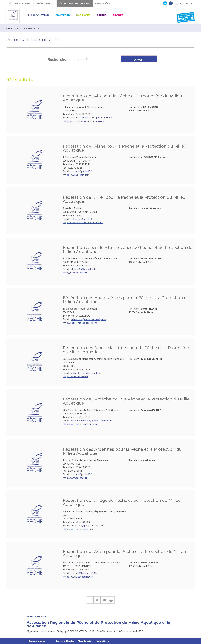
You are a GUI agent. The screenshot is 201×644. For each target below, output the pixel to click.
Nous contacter (37, 617)
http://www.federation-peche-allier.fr (83, 222)
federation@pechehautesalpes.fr (88, 319)
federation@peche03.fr (83, 219)
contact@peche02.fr (81, 171)
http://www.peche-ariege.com (79, 529)
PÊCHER (118, 15)
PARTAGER (83, 15)
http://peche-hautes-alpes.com (80, 323)
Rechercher (58, 59)
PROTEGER (63, 15)
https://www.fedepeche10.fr (78, 577)
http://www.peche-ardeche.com (80, 424)
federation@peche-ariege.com (87, 525)
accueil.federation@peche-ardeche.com (92, 421)
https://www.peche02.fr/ (76, 175)
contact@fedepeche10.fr (84, 573)
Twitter (97, 600)
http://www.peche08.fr (75, 478)
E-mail (104, 600)
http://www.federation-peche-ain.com (83, 121)
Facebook (90, 600)
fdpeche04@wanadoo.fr (83, 269)
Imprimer (111, 600)
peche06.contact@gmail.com (86, 373)
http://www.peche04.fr (75, 273)
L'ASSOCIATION (39, 15)
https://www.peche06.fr (75, 376)
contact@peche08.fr (81, 474)
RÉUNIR (102, 15)
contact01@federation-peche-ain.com (91, 117)
